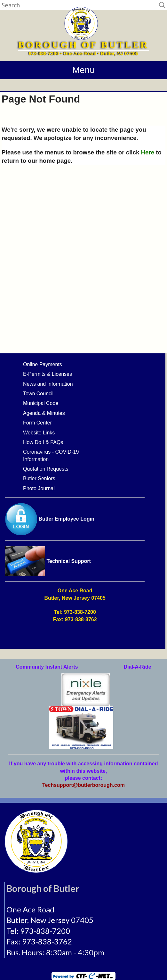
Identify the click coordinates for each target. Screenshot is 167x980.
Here (148, 152)
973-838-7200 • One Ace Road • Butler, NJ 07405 (84, 53)
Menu (83, 70)
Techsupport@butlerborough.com (83, 785)
